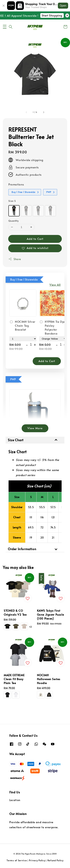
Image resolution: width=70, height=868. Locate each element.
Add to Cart (35, 239)
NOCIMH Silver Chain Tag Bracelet (22, 325)
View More (35, 428)
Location (15, 800)
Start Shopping (54, 15)
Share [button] (15, 259)
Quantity (13, 221)
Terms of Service (17, 860)
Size (12, 201)
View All (55, 285)
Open (63, 6)
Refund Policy (55, 860)
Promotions (16, 184)
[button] (5, 27)
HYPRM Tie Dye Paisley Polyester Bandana (52, 327)
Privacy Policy (37, 860)
